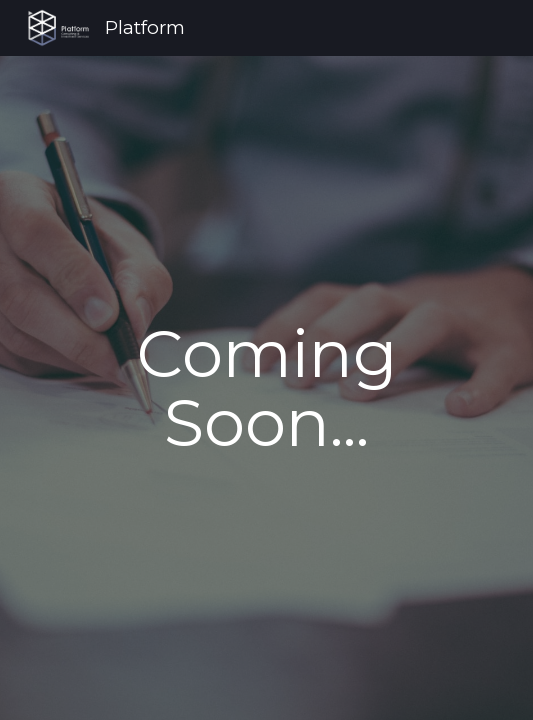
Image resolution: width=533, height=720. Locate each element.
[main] (266, 388)
